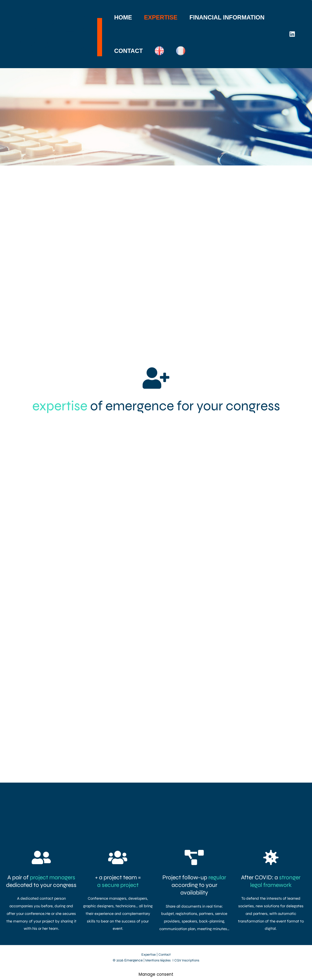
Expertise (148, 954)
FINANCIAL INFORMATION (226, 17)
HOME (123, 17)
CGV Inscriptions (188, 960)
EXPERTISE (160, 17)
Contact (165, 954)
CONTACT (129, 51)
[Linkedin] (292, 34)
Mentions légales (157, 960)
